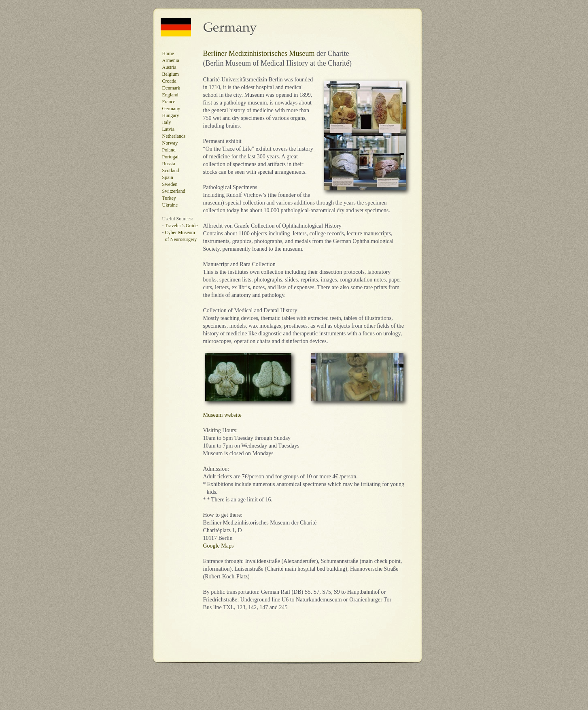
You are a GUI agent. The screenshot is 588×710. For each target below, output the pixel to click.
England (170, 95)
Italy (167, 122)
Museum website (222, 415)
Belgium (171, 74)
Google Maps (219, 546)
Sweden (170, 184)
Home (168, 53)
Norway (170, 143)
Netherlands (174, 136)
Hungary (171, 115)
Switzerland (174, 191)
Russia (169, 164)
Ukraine (170, 205)
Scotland (171, 171)
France (169, 102)
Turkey (169, 198)
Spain (168, 177)
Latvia (169, 129)
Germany (171, 109)
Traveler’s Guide (181, 226)
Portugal (171, 157)
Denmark (171, 88)
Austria (169, 67)
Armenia (171, 60)
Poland (169, 150)
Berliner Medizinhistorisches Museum (259, 53)
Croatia (169, 81)
